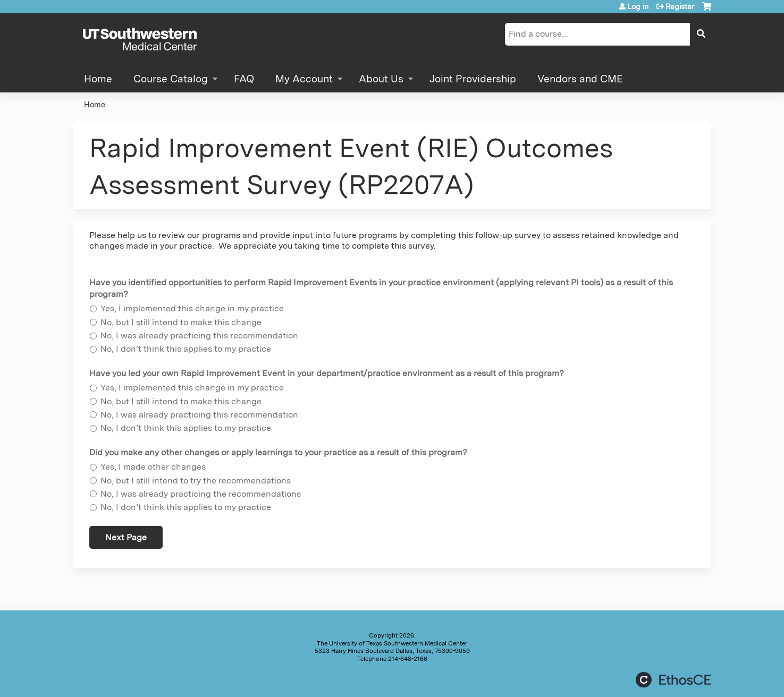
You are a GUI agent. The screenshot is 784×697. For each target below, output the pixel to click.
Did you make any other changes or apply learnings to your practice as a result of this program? (278, 452)
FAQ (244, 79)
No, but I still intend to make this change (181, 322)
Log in (638, 6)
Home (98, 79)
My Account (304, 79)
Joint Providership (473, 79)
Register (680, 6)
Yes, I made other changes (153, 467)
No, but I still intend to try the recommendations (196, 481)
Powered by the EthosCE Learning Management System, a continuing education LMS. (673, 680)
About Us (381, 79)
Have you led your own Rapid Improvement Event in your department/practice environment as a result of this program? (327, 373)
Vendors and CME (580, 79)
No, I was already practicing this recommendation (199, 335)
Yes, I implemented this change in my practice (192, 308)
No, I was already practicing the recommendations (201, 494)
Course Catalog (171, 79)
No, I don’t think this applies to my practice (186, 349)
